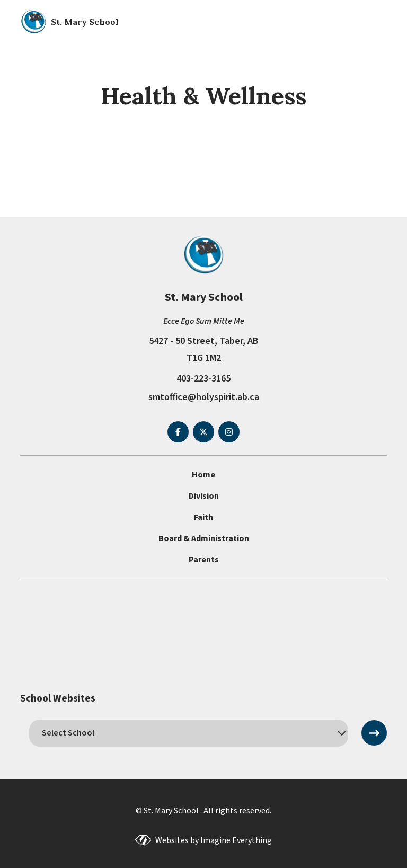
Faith (203, 517)
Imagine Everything (236, 840)
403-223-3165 (203, 379)
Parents (204, 560)
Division (204, 496)
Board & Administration (204, 538)
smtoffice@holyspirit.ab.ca (204, 397)
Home (203, 475)
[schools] (188, 733)
